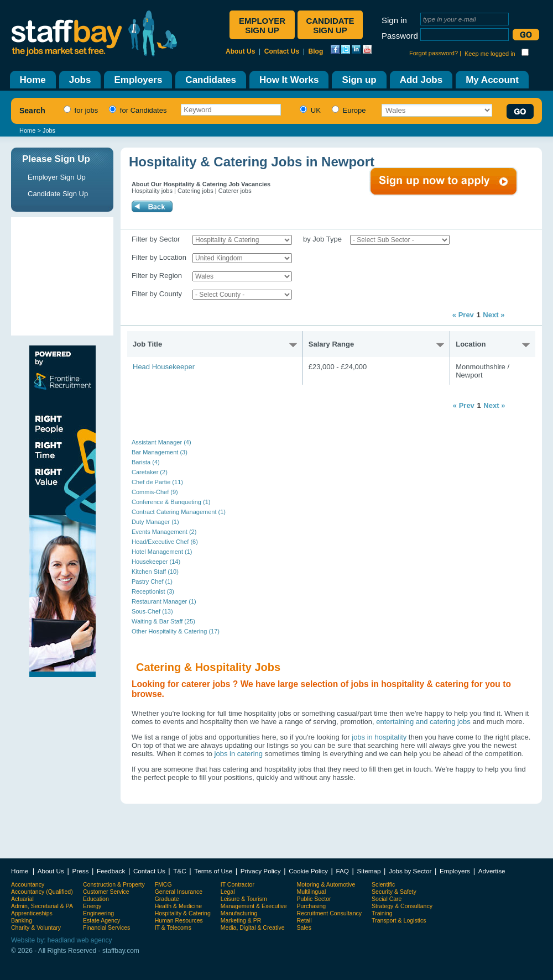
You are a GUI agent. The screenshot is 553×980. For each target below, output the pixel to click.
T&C (179, 871)
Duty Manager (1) (155, 522)
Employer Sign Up (57, 177)
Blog (316, 51)
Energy (92, 906)
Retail (304, 920)
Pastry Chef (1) (152, 581)
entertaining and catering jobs (424, 722)
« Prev (463, 315)
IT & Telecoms (173, 927)
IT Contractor (238, 884)
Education (96, 899)
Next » (494, 315)
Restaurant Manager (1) (164, 601)
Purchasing (312, 906)
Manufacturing (239, 913)
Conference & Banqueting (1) (171, 502)
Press (80, 871)
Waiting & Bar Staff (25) (163, 621)
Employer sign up (262, 25)
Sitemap (369, 871)
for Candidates (136, 110)
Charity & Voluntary (36, 927)
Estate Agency (101, 920)
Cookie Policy (308, 871)
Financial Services (106, 927)
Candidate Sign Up (58, 194)
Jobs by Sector (410, 871)
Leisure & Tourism (244, 899)
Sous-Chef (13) (152, 611)
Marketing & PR (241, 920)
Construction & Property (114, 884)
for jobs (79, 110)
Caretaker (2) (150, 472)
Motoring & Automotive (326, 884)
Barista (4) (146, 462)
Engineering (98, 913)
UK (309, 110)
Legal (228, 892)
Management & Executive (254, 906)
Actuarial (22, 899)
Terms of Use (213, 871)
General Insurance (179, 892)
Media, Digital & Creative (253, 927)
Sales (304, 927)
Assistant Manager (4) (161, 442)
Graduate (167, 899)
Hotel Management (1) (162, 552)
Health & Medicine (178, 906)
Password (400, 36)
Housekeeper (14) (156, 562)
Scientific (383, 884)
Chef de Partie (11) (157, 482)
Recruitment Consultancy (329, 913)
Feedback (111, 871)
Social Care (387, 899)
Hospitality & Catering (183, 913)
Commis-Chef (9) (155, 492)
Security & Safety (394, 892)
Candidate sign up (330, 25)
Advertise (492, 871)
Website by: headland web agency (62, 940)
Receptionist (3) (153, 591)
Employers (455, 871)
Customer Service (106, 892)
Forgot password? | (435, 53)
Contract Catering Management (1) (179, 512)
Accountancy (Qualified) (42, 892)
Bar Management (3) (160, 452)
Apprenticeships (32, 913)
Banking (22, 920)
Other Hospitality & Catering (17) (176, 631)
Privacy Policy (261, 871)
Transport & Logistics (399, 920)
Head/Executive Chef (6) (165, 542)
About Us (240, 51)
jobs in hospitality (379, 737)
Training (382, 913)
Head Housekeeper (164, 367)
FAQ (343, 871)
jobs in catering (239, 754)
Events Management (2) (164, 532)
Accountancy (28, 884)
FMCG (163, 884)
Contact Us (282, 51)
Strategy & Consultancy (402, 906)
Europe (348, 110)
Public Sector (314, 899)
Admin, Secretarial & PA (42, 906)
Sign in (394, 20)
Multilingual (312, 892)
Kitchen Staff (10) (155, 572)
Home (27, 130)
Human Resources (179, 920)
